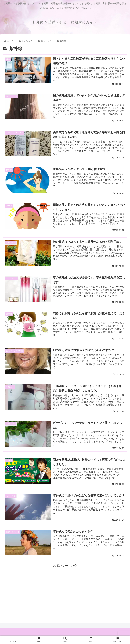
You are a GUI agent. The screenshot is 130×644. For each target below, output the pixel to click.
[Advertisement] (65, 593)
